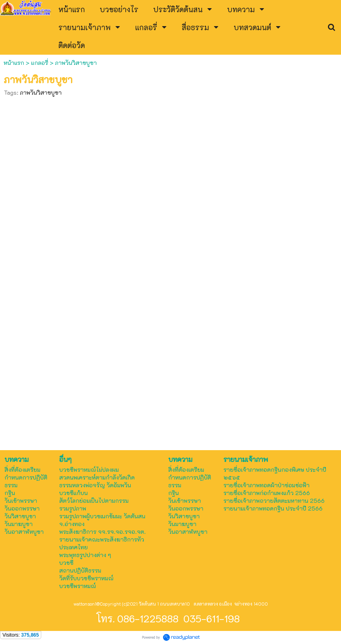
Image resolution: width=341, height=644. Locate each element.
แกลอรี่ (40, 63)
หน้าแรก (15, 63)
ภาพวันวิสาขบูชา (41, 92)
